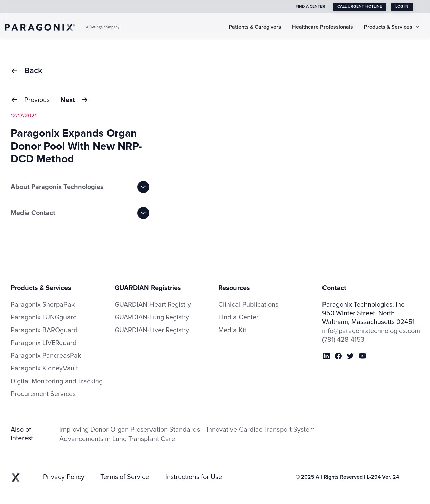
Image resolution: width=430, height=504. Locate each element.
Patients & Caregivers (255, 27)
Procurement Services (43, 394)
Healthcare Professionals (322, 27)
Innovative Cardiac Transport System (261, 430)
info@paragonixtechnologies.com (371, 331)
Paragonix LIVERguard (44, 343)
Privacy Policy (64, 477)
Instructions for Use (194, 477)
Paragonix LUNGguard (44, 317)
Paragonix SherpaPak (43, 305)
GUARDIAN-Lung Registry (152, 317)
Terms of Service (125, 477)
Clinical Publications (248, 305)
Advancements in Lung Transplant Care (117, 439)
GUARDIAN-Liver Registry (152, 330)
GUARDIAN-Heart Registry (153, 305)
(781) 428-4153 (343, 340)
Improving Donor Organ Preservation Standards (130, 430)
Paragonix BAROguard (44, 330)
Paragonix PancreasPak (46, 356)
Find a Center (239, 317)
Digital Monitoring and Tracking (57, 381)
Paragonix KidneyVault (44, 368)
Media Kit (232, 330)
